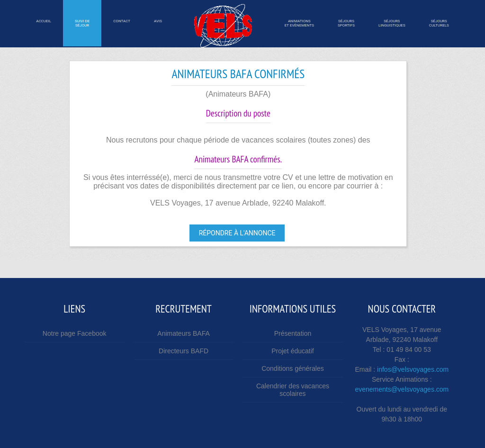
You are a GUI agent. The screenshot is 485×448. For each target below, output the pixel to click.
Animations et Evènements (299, 23)
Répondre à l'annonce (237, 233)
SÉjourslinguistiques (392, 23)
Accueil (44, 23)
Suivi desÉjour (82, 23)
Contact (122, 23)
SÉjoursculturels (439, 23)
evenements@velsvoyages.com (402, 389)
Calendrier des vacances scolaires (293, 390)
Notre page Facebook (75, 333)
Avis (158, 23)
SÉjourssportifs (346, 23)
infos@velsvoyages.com (413, 369)
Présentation (293, 333)
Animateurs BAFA (184, 333)
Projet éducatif (293, 351)
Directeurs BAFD (184, 351)
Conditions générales (293, 368)
